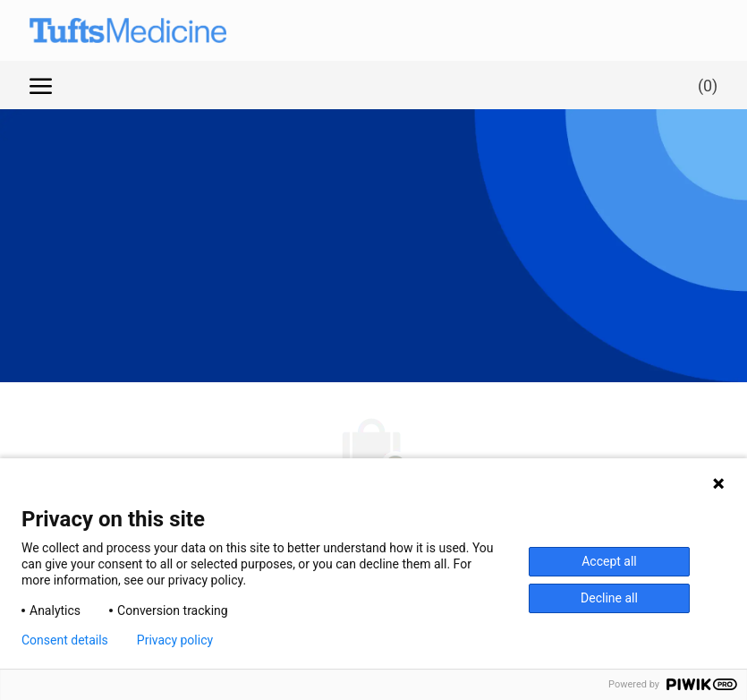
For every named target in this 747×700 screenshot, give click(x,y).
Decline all (609, 598)
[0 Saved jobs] (704, 85)
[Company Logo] (110, 30)
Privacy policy (175, 640)
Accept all (609, 561)
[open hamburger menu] (41, 85)
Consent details (65, 640)
